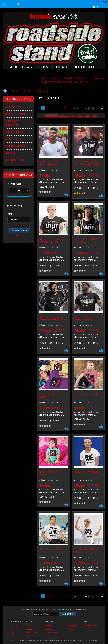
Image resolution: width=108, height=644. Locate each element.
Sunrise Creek (15, 160)
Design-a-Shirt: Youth (86, 394)
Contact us (71, 629)
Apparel (14, 626)
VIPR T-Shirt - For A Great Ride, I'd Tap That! (53, 318)
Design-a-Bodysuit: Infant (50, 473)
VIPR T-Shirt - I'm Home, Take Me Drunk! (88, 318)
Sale (28, 626)
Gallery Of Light (16, 146)
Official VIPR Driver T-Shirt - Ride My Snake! (87, 163)
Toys (13, 633)
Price (73, 116)
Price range (16, 184)
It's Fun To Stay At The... (53, 549)
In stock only (16, 206)
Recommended (51, 116)
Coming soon (32, 629)
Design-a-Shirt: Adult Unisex (51, 396)
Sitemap (49, 629)
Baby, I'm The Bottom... (87, 472)
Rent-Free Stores (90, 626)
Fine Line (12, 139)
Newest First (64, 116)
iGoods (14, 629)
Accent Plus (14, 107)
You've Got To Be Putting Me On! (49, 163)
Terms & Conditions (53, 633)
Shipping (49, 626)
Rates (87, 116)
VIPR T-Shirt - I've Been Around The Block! (53, 241)
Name (80, 116)
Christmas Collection (13, 123)
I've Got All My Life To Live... (86, 551)
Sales (94, 116)
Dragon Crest (15, 132)
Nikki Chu (12, 153)
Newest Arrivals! (33, 633)
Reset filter (19, 236)
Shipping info (72, 626)
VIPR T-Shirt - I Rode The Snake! (86, 241)
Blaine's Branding (17, 114)
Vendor (11, 214)
